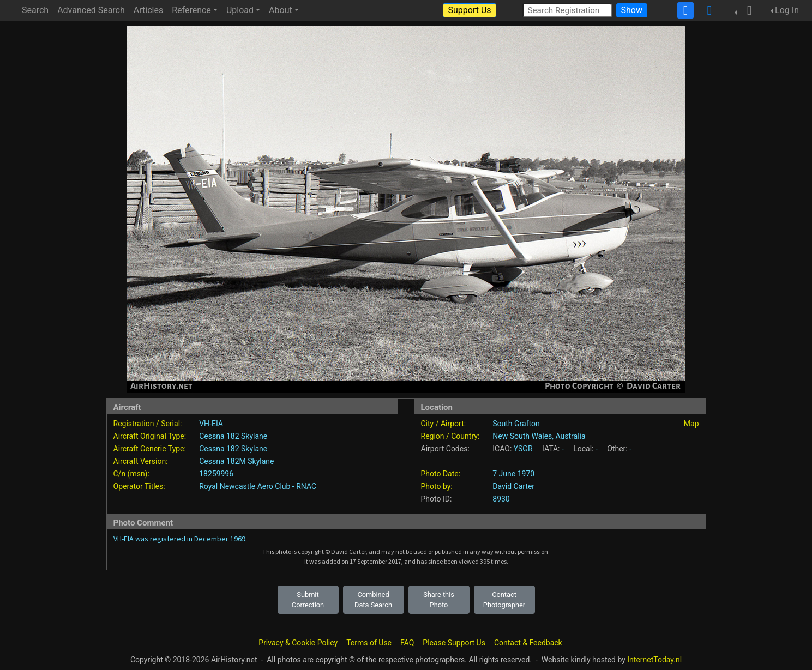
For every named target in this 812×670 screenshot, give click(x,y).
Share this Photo (439, 600)
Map (691, 424)
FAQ (407, 643)
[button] (746, 10)
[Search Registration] (567, 10)
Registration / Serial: (148, 424)
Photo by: (437, 486)
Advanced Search (91, 10)
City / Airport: (444, 424)
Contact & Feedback (528, 643)
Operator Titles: (139, 486)
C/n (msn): (131, 474)
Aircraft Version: (141, 461)
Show (632, 10)
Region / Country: (450, 436)
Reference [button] (191, 10)
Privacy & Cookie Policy (298, 643)
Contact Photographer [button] (504, 600)
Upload (240, 10)
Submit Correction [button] (308, 600)
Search (35, 10)
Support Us (469, 10)
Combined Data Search (373, 600)
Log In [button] (787, 10)
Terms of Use (369, 643)
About (281, 10)
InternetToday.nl (654, 660)
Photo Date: (441, 474)
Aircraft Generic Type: (150, 449)
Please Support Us (454, 643)
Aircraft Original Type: (150, 436)
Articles (148, 10)
